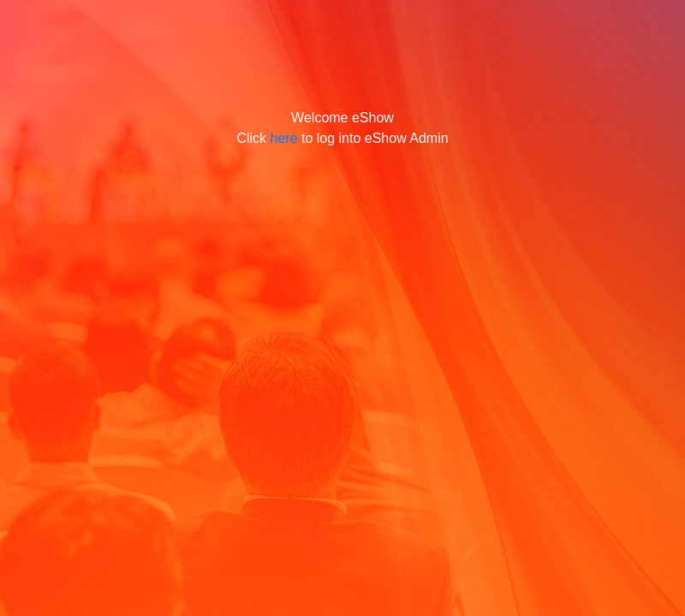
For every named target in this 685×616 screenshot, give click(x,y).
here (283, 138)
